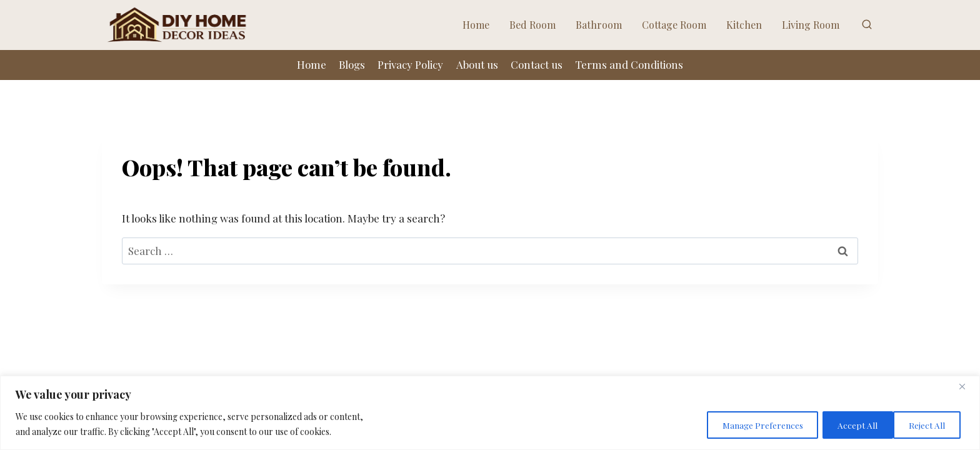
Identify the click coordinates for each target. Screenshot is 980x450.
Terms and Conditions (629, 64)
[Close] (967, 386)
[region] (490, 413)
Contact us (537, 64)
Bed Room (532, 25)
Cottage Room (674, 25)
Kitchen (744, 25)
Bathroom (599, 25)
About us (477, 64)
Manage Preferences (747, 424)
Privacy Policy (410, 64)
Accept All (926, 424)
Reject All (847, 424)
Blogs (352, 64)
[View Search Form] (867, 25)
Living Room (811, 25)
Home (476, 25)
